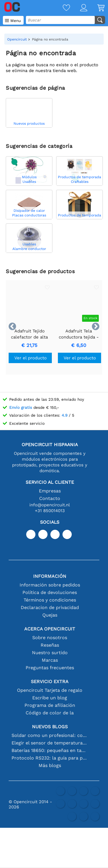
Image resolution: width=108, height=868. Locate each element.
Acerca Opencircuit (50, 629)
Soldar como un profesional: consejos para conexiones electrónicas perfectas (50, 735)
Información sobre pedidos (50, 585)
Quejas (50, 615)
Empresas (50, 491)
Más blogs (50, 765)
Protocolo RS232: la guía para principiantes (50, 758)
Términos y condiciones (50, 600)
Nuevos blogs (50, 727)
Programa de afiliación (50, 705)
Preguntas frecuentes (50, 668)
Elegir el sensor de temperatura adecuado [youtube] (50, 743)
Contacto (50, 498)
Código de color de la (50, 713)
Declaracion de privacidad (50, 607)
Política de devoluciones (50, 592)
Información (50, 576)
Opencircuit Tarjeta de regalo (50, 690)
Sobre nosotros (50, 638)
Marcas (50, 660)
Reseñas (50, 645)
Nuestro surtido (50, 653)
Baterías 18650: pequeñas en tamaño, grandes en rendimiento (50, 750)
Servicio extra (50, 682)
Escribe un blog (50, 698)
